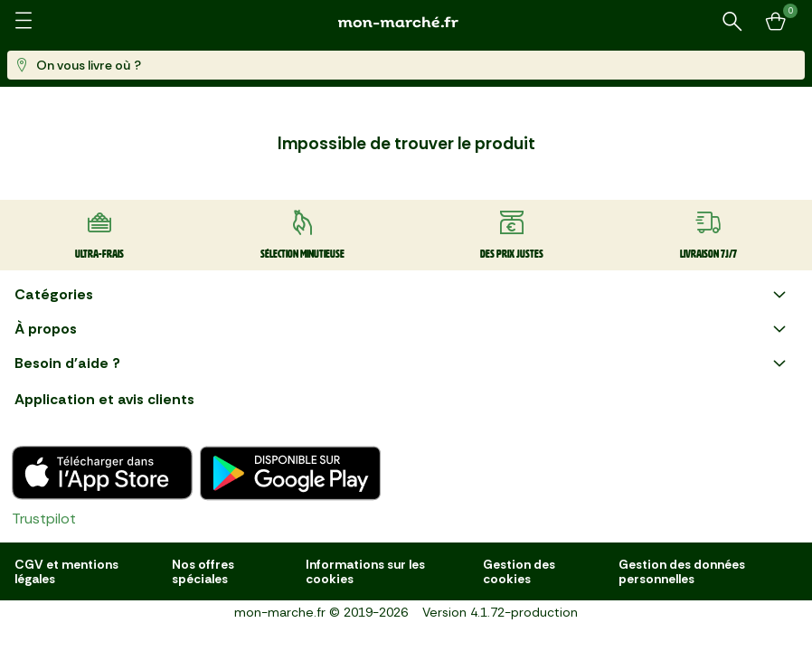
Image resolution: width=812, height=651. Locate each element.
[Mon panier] (776, 22)
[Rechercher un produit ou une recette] (732, 22)
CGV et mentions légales (66, 571)
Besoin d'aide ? (402, 363)
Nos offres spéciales (203, 571)
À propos (402, 329)
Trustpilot (44, 519)
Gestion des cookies (519, 571)
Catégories (402, 295)
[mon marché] (406, 22)
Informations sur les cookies (365, 571)
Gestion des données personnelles (682, 571)
